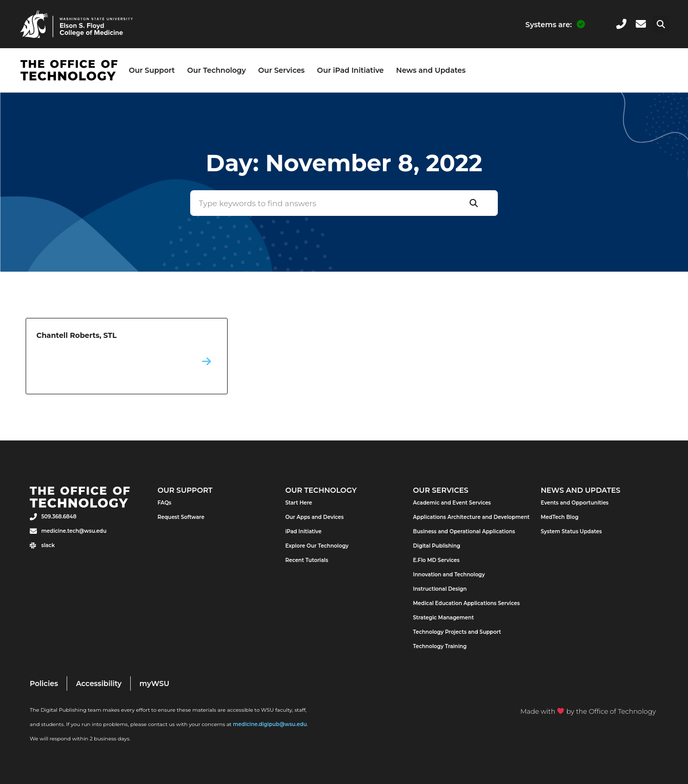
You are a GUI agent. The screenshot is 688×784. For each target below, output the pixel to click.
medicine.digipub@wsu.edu (270, 724)
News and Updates (431, 70)
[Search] (473, 203)
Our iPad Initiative (350, 70)
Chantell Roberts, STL (127, 356)
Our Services (282, 70)
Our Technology (217, 70)
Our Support (152, 70)
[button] (661, 24)
